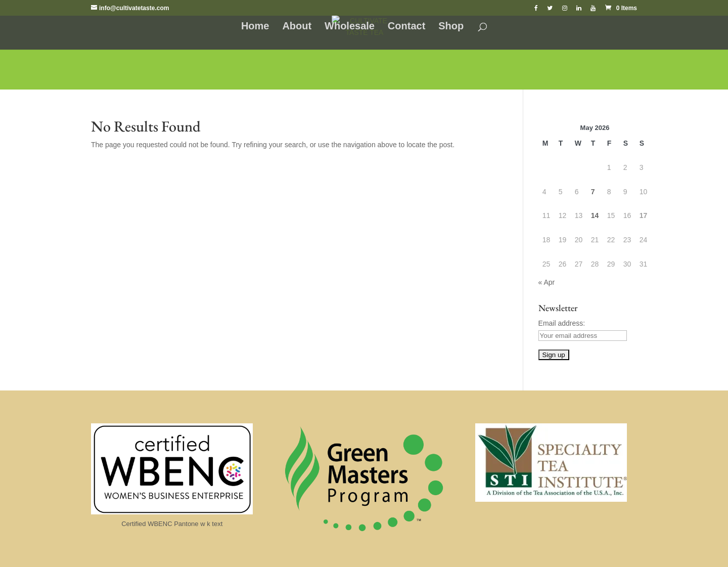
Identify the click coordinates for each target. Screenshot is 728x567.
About (297, 27)
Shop (451, 27)
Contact (406, 27)
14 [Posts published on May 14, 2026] (595, 215)
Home (255, 27)
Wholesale (350, 27)
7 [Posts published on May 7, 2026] (593, 192)
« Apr (547, 282)
